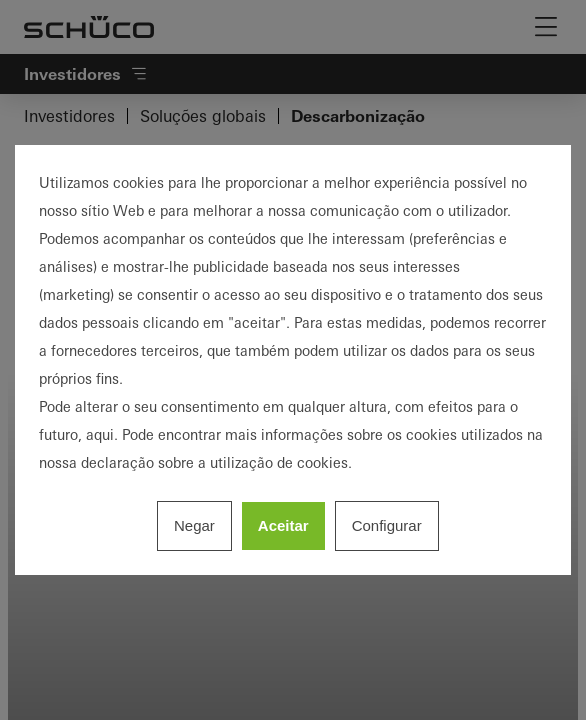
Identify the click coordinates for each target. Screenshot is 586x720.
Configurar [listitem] (387, 525)
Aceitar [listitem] (283, 525)
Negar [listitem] (194, 525)
